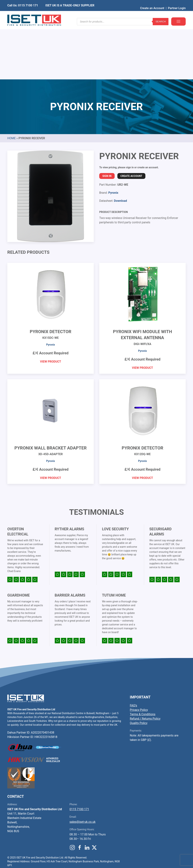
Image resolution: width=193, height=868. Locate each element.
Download (120, 145)
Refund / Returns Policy (145, 663)
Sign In (107, 120)
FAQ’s (133, 650)
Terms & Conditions (143, 659)
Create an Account (152, 3)
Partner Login (177, 3)
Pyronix (113, 137)
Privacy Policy (139, 654)
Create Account (131, 120)
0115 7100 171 (79, 754)
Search (161, 15)
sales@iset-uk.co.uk (83, 766)
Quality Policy (139, 667)
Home (11, 83)
